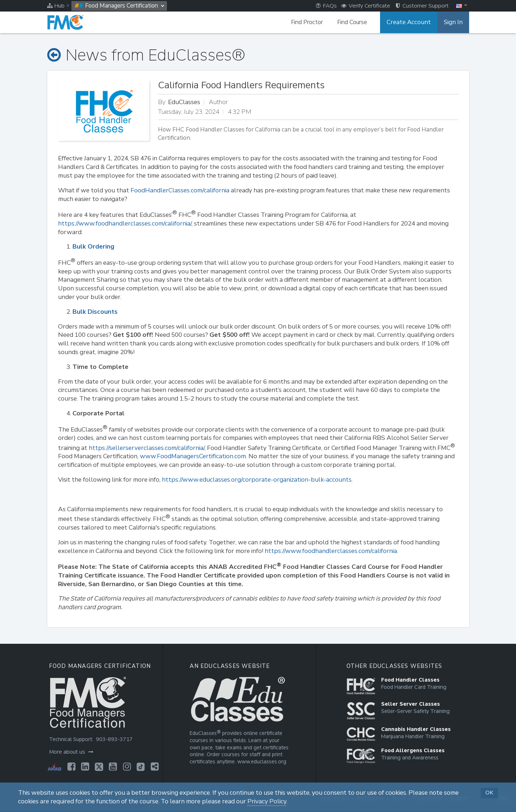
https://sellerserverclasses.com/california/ (147, 448)
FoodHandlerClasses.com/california (180, 190)
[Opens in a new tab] (71, 767)
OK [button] (489, 793)
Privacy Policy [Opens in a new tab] (267, 801)
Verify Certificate (366, 6)
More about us (70, 752)
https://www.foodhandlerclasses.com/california (331, 551)
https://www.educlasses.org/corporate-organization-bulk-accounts (257, 480)
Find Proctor (311, 22)
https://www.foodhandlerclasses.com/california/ (125, 224)
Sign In (454, 22)
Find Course (356, 22)
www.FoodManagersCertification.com (193, 456)
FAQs (326, 6)
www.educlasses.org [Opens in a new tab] (261, 762)
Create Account (411, 22)
